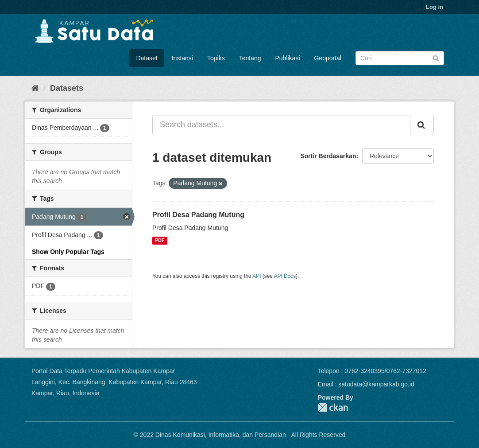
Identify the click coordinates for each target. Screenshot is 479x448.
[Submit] (436, 57)
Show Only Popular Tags (68, 252)
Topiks (216, 58)
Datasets (67, 88)
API (257, 276)
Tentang (250, 58)
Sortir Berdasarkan (328, 156)
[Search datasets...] (281, 125)
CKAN (333, 407)
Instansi (182, 58)
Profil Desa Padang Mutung (198, 215)
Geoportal (328, 58)
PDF (160, 241)
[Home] (35, 88)
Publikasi (287, 58)
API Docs (285, 276)
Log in (435, 7)
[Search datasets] (400, 58)
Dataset (147, 58)
